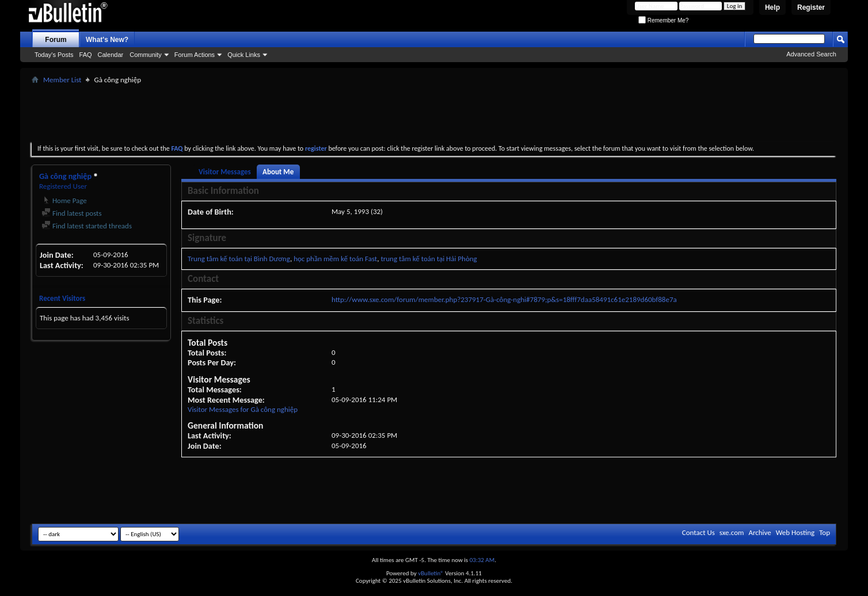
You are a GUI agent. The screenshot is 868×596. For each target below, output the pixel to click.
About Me (278, 172)
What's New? (107, 40)
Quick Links (244, 55)
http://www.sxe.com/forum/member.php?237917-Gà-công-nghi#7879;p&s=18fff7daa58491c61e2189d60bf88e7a (504, 299)
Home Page (64, 200)
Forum (56, 40)
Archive (759, 532)
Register (811, 7)
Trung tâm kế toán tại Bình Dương (239, 259)
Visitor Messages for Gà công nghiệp (243, 409)
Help (772, 7)
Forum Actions (195, 55)
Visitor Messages (225, 172)
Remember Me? (663, 20)
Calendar (111, 55)
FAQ (86, 55)
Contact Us (698, 532)
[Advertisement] (434, 113)
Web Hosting (795, 532)
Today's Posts (54, 55)
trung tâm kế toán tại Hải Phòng (429, 259)
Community (146, 55)
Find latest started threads (87, 226)
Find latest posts (72, 213)
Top (825, 532)
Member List (62, 80)
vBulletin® (431, 573)
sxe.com (732, 532)
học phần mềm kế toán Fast (335, 259)
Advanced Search (811, 54)
